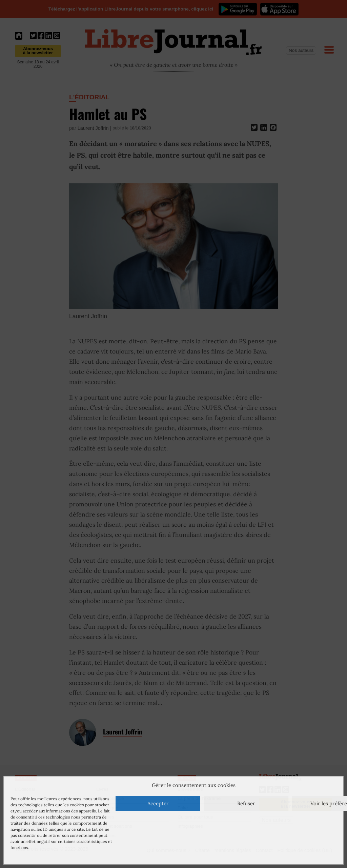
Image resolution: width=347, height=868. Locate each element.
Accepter (158, 803)
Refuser (246, 803)
